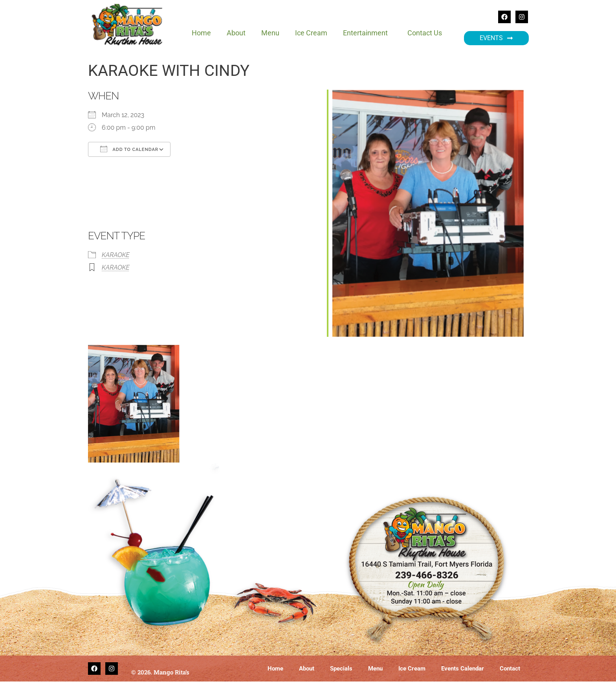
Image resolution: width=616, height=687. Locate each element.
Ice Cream (311, 33)
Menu (270, 33)
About (236, 33)
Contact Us (425, 33)
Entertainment (367, 33)
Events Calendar (463, 669)
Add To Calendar (129, 149)
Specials (341, 669)
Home (201, 33)
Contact (510, 669)
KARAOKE (116, 255)
